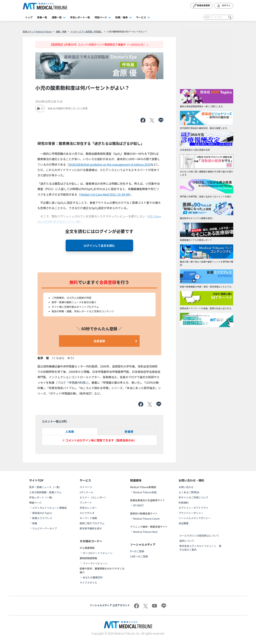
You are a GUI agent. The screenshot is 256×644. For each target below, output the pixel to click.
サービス (141, 17)
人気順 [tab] (70, 431)
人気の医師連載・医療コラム (45, 492)
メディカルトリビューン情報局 (49, 508)
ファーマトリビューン (95, 563)
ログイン (224, 6)
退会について (187, 541)
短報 (35, 523)
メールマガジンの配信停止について (199, 536)
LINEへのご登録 (139, 556)
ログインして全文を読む (99, 245)
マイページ (86, 487)
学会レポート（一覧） (42, 497)
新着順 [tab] (129, 431)
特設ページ (101, 17)
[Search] (218, 17)
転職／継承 (122, 17)
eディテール (86, 492)
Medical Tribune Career (146, 519)
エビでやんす (87, 513)
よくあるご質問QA (189, 492)
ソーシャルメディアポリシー (195, 518)
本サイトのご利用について (194, 497)
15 (40, 108)
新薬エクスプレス (42, 518)
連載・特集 (61, 31)
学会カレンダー (88, 508)
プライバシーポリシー (191, 513)
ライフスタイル (88, 583)
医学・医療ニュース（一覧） (45, 487)
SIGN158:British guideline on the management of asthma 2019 (110, 164)
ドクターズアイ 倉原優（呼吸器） (86, 31)
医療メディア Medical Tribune (37, 31)
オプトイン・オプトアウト (194, 508)
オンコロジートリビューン (98, 553)
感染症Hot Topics (42, 513)
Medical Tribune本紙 (145, 492)
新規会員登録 (202, 6)
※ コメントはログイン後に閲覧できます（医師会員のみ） (99, 440)
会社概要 (184, 523)
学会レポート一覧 (80, 17)
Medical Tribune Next (145, 532)
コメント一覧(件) (54, 421)
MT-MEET (138, 505)
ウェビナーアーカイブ (45, 528)
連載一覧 (57, 17)
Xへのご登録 (137, 551)
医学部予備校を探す (91, 528)
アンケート (86, 503)
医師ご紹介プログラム (92, 523)
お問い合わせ (186, 487)
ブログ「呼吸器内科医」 (72, 382)
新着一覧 (42, 17)
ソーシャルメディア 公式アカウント (110, 605)
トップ (29, 17)
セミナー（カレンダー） (93, 497)
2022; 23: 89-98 (105, 194)
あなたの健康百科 (93, 577)
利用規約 (184, 503)
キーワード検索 (88, 518)
